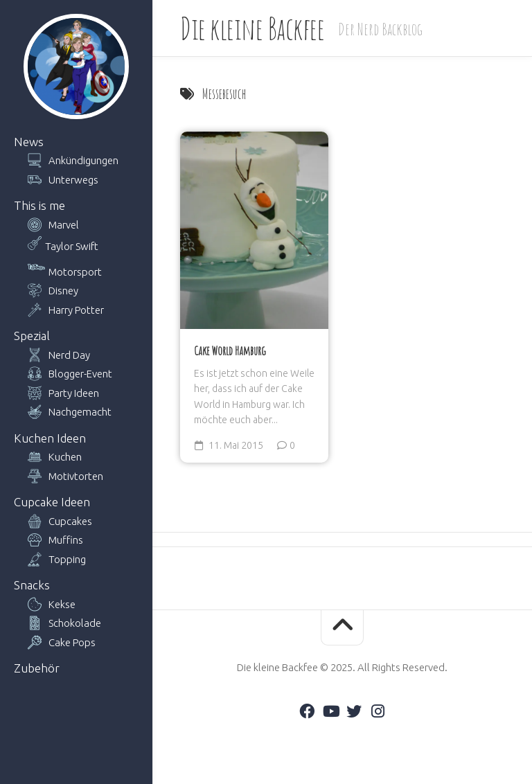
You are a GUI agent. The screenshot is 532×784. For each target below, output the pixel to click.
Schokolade (75, 623)
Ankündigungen (83, 160)
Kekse (62, 604)
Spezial (32, 336)
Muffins (66, 540)
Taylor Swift (72, 246)
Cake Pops (72, 642)
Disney (63, 291)
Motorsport (75, 272)
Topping (67, 559)
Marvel (64, 225)
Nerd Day (69, 355)
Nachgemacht (80, 412)
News (29, 142)
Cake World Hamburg (230, 350)
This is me (39, 205)
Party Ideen (74, 393)
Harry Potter (76, 310)
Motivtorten (76, 476)
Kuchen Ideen (50, 438)
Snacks (32, 585)
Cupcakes (70, 521)
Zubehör (37, 668)
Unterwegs (73, 180)
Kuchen (65, 457)
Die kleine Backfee (252, 28)
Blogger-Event (80, 374)
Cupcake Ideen (52, 502)
